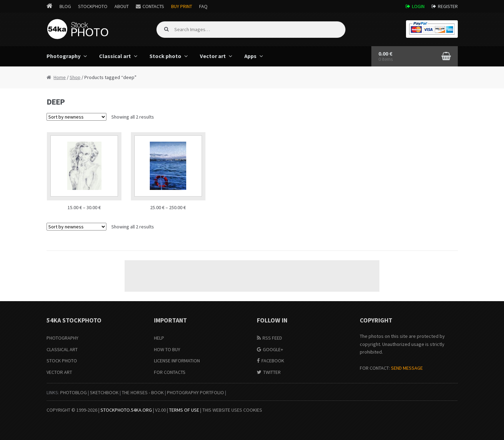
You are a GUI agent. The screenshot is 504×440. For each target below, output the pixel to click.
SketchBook (104, 392)
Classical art (115, 56)
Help (159, 338)
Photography (64, 56)
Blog (65, 6)
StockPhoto (93, 6)
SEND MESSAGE (407, 368)
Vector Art (59, 372)
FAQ (203, 6)
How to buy (167, 349)
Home (60, 77)
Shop (75, 77)
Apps (250, 56)
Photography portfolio (195, 392)
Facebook (273, 361)
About (122, 6)
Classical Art (62, 349)
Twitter (272, 372)
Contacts (153, 6)
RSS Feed (272, 338)
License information (177, 361)
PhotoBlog (73, 392)
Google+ (273, 349)
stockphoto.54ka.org (126, 410)
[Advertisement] (252, 276)
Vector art (213, 56)
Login (418, 6)
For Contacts (170, 372)
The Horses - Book (143, 392)
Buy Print (182, 6)
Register (448, 6)
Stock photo (165, 56)
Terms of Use (184, 410)
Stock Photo (62, 361)
